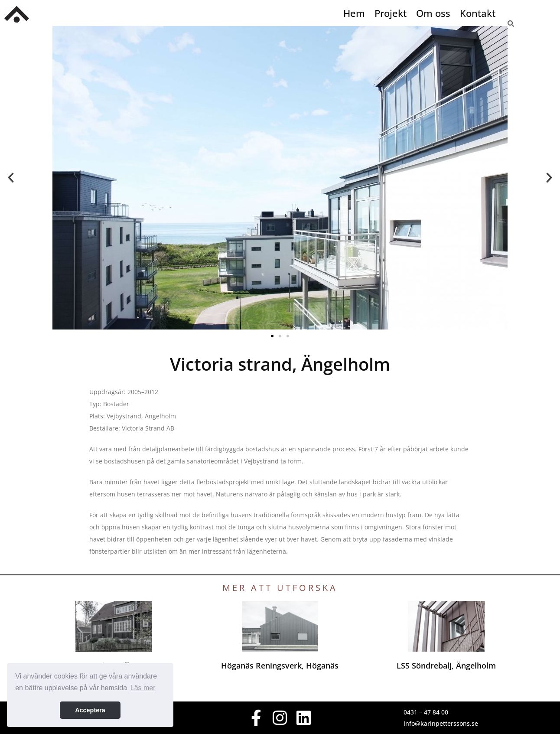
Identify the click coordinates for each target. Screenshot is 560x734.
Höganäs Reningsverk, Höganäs (280, 665)
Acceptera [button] (90, 710)
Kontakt (478, 13)
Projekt (391, 13)
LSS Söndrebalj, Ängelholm (446, 665)
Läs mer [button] (143, 688)
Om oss (433, 13)
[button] (11, 178)
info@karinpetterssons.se (441, 723)
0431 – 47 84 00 (426, 712)
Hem (354, 13)
